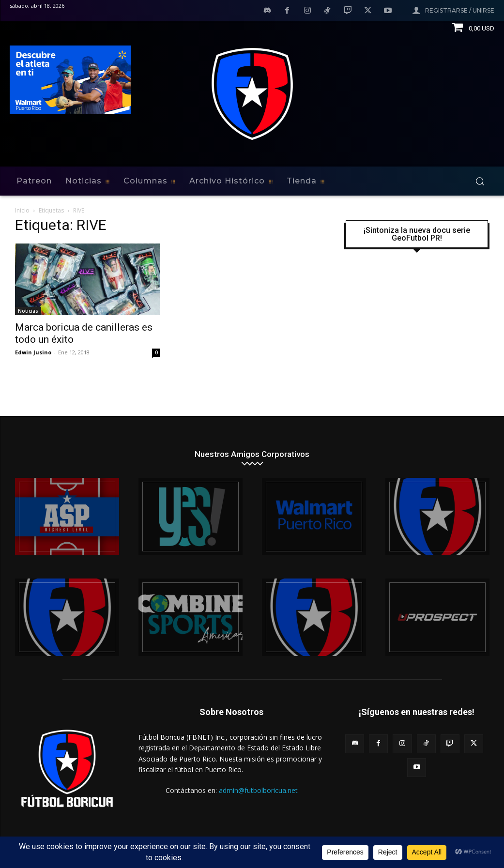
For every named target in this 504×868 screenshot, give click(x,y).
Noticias (28, 311)
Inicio (22, 210)
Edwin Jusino (33, 352)
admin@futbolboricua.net (258, 790)
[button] (480, 181)
